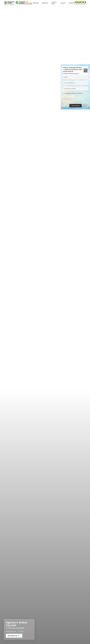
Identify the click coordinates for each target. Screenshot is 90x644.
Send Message (75, 106)
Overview (36, 3)
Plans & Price (54, 3)
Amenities (45, 3)
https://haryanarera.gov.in (71, 73)
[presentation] (76, 101)
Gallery (63, 3)
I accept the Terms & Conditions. (74, 93)
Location (72, 3)
